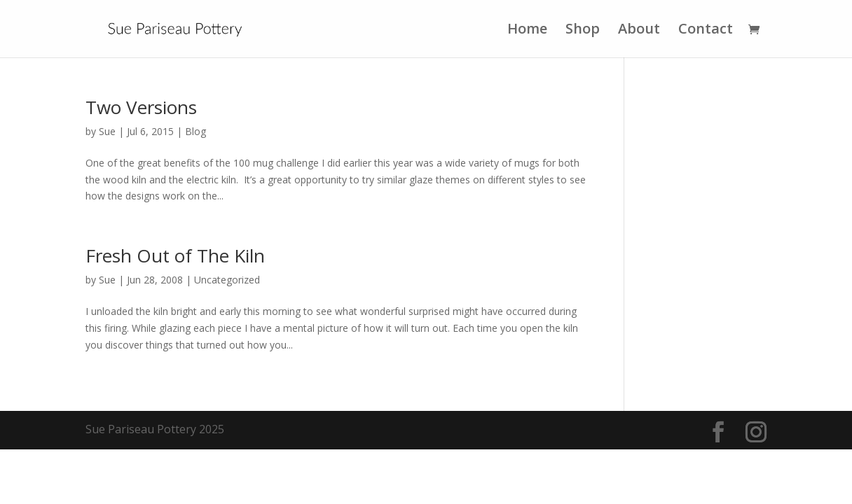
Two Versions (141, 107)
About (639, 31)
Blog (195, 131)
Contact (706, 31)
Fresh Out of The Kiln (175, 255)
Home (527, 31)
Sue (107, 131)
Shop (583, 31)
